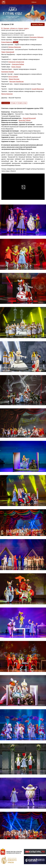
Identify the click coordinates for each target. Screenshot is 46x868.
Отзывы (13, 103)
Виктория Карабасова (17, 82)
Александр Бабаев (18, 64)
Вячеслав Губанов (25, 120)
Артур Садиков (13, 77)
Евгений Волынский (29, 118)
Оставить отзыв (22, 103)
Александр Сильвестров (16, 62)
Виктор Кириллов (7, 94)
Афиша (34, 2)
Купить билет (38, 24)
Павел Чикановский (8, 52)
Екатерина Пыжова (8, 72)
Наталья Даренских (15, 47)
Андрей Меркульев (38, 89)
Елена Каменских (7, 42)
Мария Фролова (14, 79)
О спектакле (6, 103)
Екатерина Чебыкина (37, 37)
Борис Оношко (16, 67)
